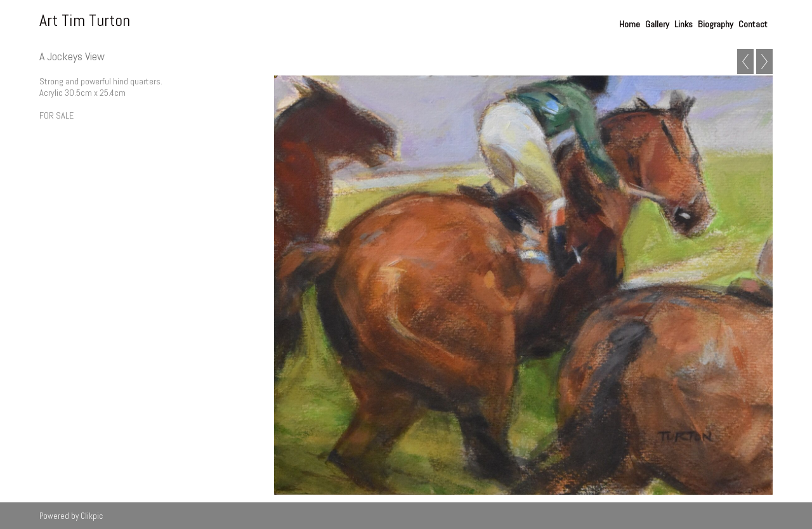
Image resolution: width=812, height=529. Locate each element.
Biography (716, 24)
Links (684, 24)
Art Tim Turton (85, 21)
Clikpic (92, 516)
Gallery (657, 24)
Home (630, 24)
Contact (753, 24)
